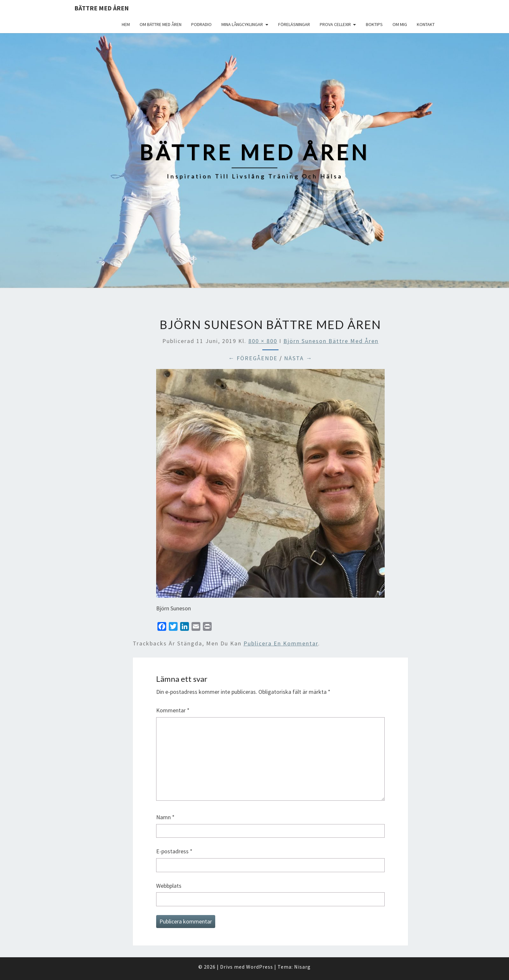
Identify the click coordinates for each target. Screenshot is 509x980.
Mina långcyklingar (242, 24)
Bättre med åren (102, 8)
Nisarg (302, 967)
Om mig (400, 24)
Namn (165, 817)
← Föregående (253, 358)
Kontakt (426, 24)
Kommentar (173, 710)
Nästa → (298, 358)
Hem (126, 24)
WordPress (260, 967)
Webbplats (169, 886)
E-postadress (174, 851)
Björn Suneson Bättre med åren (331, 341)
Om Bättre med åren (161, 24)
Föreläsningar (294, 24)
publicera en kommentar (281, 643)
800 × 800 (263, 341)
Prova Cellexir (335, 24)
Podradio (201, 24)
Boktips (374, 24)
